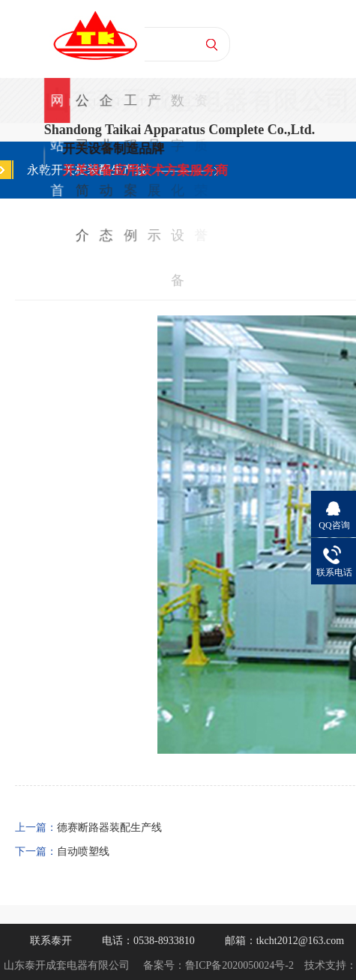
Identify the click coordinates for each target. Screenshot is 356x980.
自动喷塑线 (83, 852)
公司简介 (82, 108)
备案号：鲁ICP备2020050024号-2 (218, 965)
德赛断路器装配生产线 (109, 828)
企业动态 (106, 108)
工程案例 (130, 108)
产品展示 (154, 108)
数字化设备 (177, 108)
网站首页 (57, 108)
